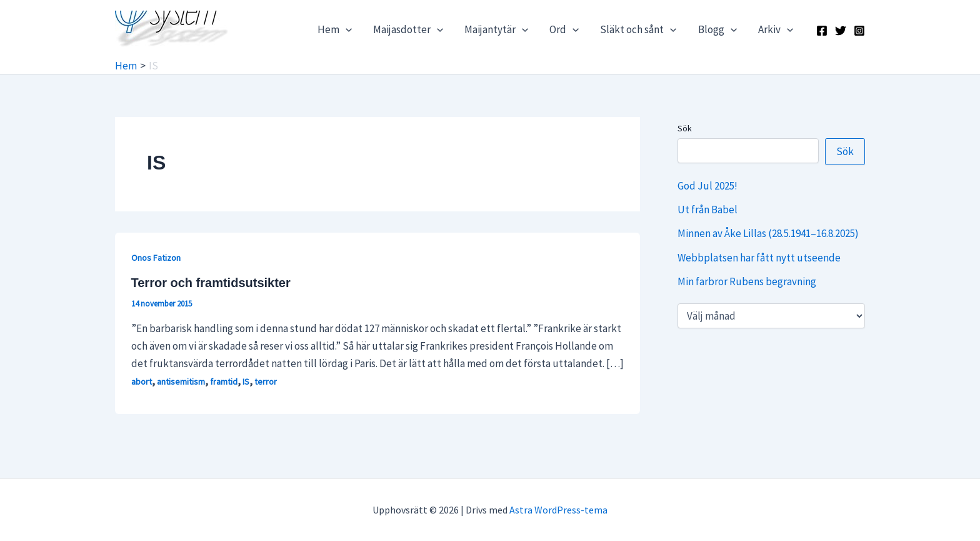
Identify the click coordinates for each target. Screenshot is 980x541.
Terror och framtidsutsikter (211, 283)
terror (266, 382)
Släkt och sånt (638, 29)
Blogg (717, 29)
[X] (841, 31)
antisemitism (181, 382)
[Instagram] (859, 31)
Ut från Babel (707, 210)
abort (142, 382)
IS (246, 382)
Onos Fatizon (156, 258)
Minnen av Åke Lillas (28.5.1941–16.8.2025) (768, 233)
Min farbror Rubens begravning (747, 281)
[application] (346, 29)
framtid (224, 382)
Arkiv (776, 29)
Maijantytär (496, 29)
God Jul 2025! (707, 186)
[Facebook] (822, 31)
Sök (685, 128)
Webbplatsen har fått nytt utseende (759, 258)
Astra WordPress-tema (558, 510)
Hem (335, 29)
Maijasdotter (408, 29)
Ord (564, 29)
